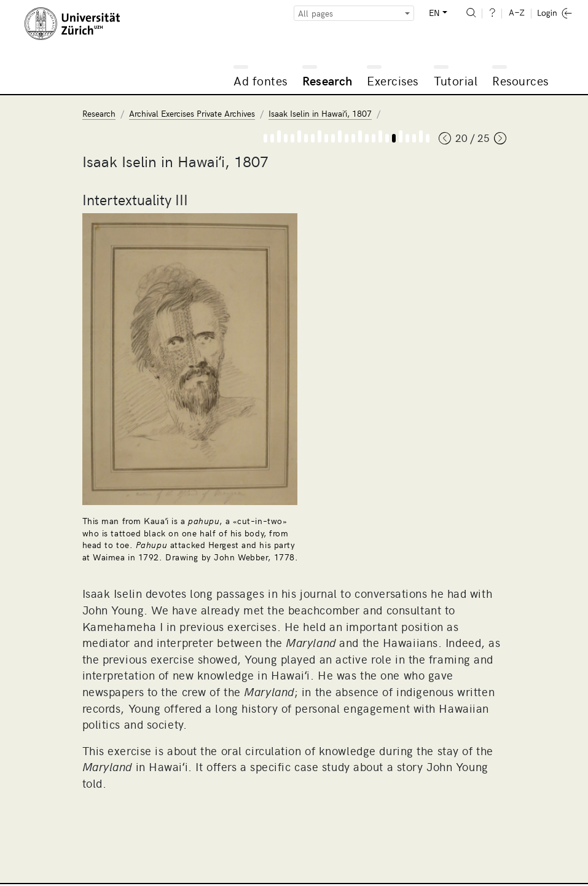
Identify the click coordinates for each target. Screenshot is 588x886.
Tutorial (456, 80)
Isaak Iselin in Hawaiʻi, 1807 (320, 113)
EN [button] (434, 13)
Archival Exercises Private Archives (192, 113)
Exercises (393, 80)
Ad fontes (261, 80)
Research (327, 80)
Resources (520, 80)
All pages (316, 13)
